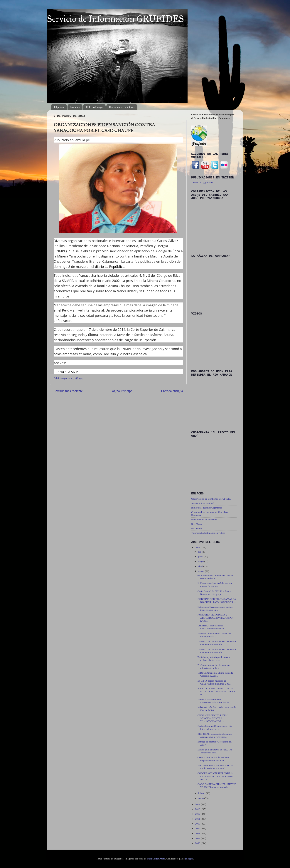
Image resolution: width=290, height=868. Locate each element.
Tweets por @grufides (202, 182)
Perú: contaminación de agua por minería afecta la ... (214, 667)
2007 (198, 838)
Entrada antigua (172, 391)
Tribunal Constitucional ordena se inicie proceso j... (214, 635)
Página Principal (122, 391)
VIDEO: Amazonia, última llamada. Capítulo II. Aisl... (216, 674)
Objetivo (59, 107)
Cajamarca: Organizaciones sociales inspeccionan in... (216, 608)
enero (201, 798)
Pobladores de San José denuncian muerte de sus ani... (215, 585)
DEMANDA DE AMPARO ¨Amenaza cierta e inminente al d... (217, 643)
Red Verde (196, 528)
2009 (198, 828)
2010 (198, 824)
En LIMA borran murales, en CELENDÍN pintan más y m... (214, 682)
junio (201, 557)
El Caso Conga (94, 107)
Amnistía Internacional (203, 503)
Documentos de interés (122, 107)
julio (201, 552)
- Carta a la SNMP (67, 372)
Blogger (189, 859)
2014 (198, 804)
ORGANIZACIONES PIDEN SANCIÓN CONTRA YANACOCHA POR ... (213, 718)
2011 (198, 819)
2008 (198, 833)
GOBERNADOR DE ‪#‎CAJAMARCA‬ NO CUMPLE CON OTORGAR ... (217, 600)
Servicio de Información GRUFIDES (115, 19)
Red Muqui (197, 524)
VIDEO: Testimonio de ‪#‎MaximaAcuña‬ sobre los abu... (215, 701)
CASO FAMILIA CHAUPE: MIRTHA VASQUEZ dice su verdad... (217, 786)
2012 (198, 814)
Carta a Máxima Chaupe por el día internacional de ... (215, 727)
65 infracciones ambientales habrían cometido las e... (216, 577)
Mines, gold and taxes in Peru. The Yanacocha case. (215, 751)
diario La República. (110, 267)
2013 (198, 809)
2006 (198, 843)
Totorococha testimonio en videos (208, 533)
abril (201, 566)
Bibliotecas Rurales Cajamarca (207, 508)
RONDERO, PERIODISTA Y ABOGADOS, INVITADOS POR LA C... (216, 618)
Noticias (75, 107)
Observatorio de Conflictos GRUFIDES (211, 499)
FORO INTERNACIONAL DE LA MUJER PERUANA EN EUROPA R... (216, 691)
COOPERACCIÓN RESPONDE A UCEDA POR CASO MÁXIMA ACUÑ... (215, 776)
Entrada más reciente (68, 391)
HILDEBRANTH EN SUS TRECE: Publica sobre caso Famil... (216, 767)
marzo (202, 571)
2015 (198, 547)
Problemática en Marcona (204, 520)
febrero (202, 793)
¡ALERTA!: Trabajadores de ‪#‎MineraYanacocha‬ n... (212, 627)
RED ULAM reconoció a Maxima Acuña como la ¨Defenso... (215, 735)
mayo (201, 561)
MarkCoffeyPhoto (156, 859)
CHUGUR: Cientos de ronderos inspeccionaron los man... (213, 759)
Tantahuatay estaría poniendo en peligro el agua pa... (214, 659)
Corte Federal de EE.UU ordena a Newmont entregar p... (214, 593)
